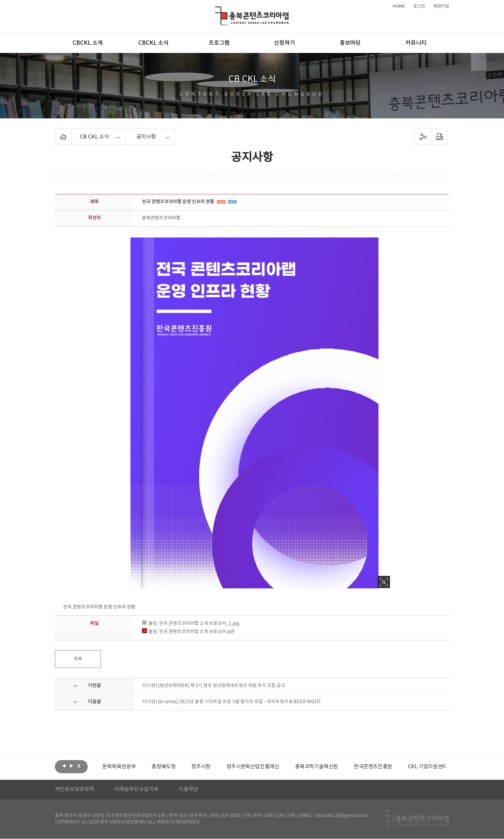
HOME (399, 6)
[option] (119, 767)
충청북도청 (163, 767)
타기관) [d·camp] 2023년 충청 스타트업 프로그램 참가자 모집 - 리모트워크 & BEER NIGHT (232, 702)
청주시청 (201, 767)
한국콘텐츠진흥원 (373, 767)
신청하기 (285, 43)
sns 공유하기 (423, 136)
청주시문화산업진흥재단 (253, 767)
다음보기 (71, 766)
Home (57, 132)
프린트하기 (439, 136)
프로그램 (219, 43)
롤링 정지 (79, 766)
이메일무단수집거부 (137, 790)
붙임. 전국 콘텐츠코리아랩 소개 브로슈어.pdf (188, 632)
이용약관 (189, 790)
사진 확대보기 (384, 582)
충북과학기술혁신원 (316, 767)
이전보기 (64, 766)
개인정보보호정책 (75, 790)
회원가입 (441, 6)
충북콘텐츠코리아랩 (217, 10)
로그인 (419, 6)
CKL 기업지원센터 (427, 767)
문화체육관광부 (119, 767)
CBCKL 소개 (88, 43)
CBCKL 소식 (153, 43)
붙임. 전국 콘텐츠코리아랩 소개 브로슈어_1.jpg (191, 624)
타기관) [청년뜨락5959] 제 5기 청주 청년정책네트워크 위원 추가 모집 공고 (214, 686)
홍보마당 (350, 43)
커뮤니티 (416, 43)
